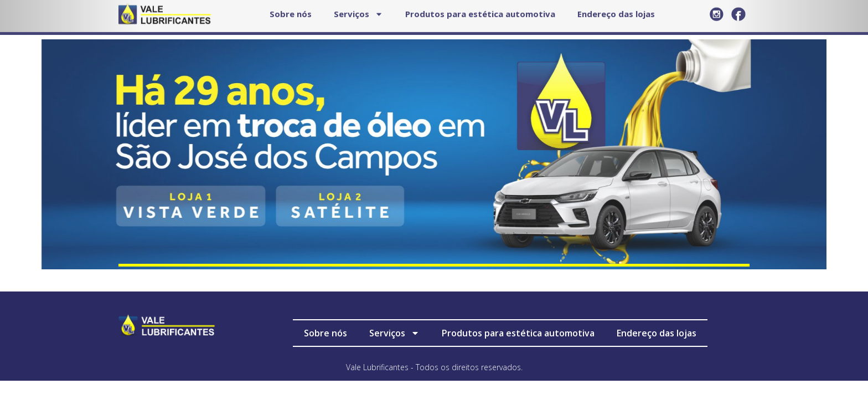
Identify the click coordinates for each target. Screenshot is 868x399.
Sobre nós (325, 333)
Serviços (394, 333)
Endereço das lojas (657, 333)
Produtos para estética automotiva (518, 333)
